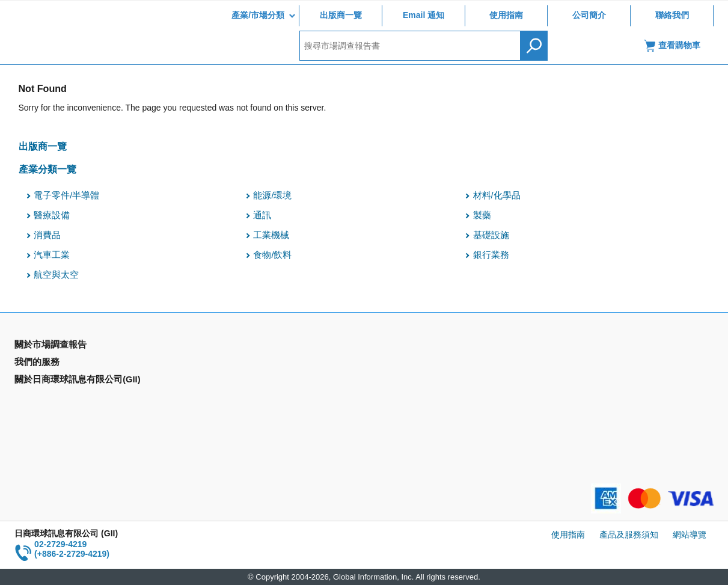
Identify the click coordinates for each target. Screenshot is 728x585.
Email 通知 (424, 15)
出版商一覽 (341, 15)
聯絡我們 (672, 15)
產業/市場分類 (258, 15)
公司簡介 (589, 15)
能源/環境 (272, 195)
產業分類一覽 (47, 169)
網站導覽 (690, 534)
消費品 (47, 235)
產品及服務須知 (629, 534)
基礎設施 (491, 235)
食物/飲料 (272, 255)
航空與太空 (56, 275)
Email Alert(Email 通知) (234, 364)
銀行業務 (491, 255)
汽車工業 (52, 255)
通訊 (262, 215)
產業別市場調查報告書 (57, 364)
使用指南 (506, 15)
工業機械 (271, 235)
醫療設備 (52, 215)
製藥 (482, 215)
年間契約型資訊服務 (52, 399)
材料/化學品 (497, 195)
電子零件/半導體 (66, 195)
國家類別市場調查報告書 (61, 381)
